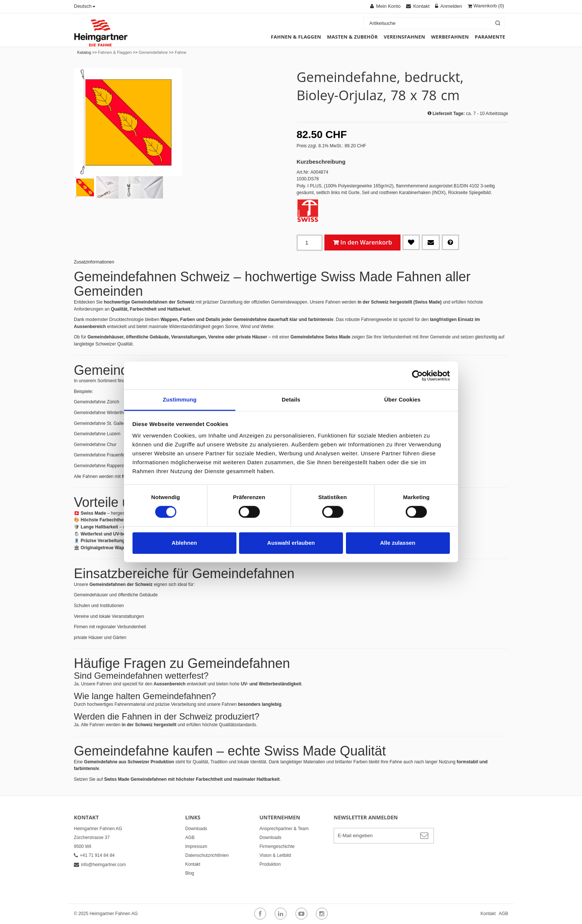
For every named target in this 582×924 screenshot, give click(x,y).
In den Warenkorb (366, 242)
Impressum (196, 846)
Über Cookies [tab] (402, 399)
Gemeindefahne (153, 52)
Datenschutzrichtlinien (207, 855)
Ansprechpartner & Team (284, 829)
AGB (190, 838)
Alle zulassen (398, 543)
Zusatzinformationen (94, 262)
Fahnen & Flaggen (115, 52)
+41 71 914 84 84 (94, 855)
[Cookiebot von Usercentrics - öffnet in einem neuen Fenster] (417, 376)
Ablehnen (184, 543)
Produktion (270, 864)
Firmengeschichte (277, 846)
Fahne (181, 52)
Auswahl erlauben (291, 543)
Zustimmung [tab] (180, 399)
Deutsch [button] (85, 6)
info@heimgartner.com (100, 865)
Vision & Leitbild (275, 855)
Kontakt (193, 864)
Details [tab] (291, 399)
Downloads (196, 829)
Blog (190, 873)
